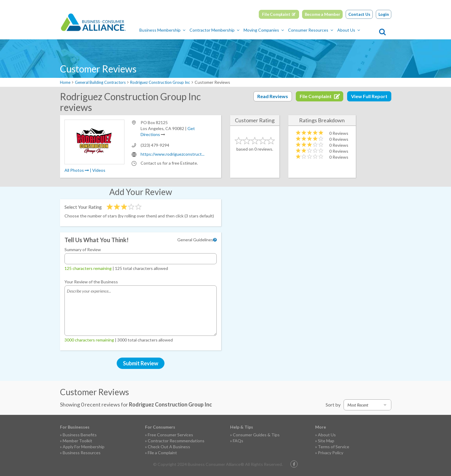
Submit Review (141, 363)
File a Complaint (162, 453)
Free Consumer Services (170, 435)
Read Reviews (273, 96)
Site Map (326, 441)
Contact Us (359, 14)
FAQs (238, 441)
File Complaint (276, 14)
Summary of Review (83, 249)
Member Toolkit (77, 441)
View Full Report (369, 96)
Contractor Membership (228, 30)
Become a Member (323, 14)
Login (384, 14)
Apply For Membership (84, 447)
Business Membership (176, 30)
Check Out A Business (169, 447)
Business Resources (82, 453)
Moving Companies (277, 30)
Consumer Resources (324, 30)
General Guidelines (195, 240)
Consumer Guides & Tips (256, 435)
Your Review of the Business (91, 282)
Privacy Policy (331, 453)
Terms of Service (334, 447)
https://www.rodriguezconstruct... (173, 154)
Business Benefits (80, 435)
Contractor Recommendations (176, 441)
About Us (362, 30)
